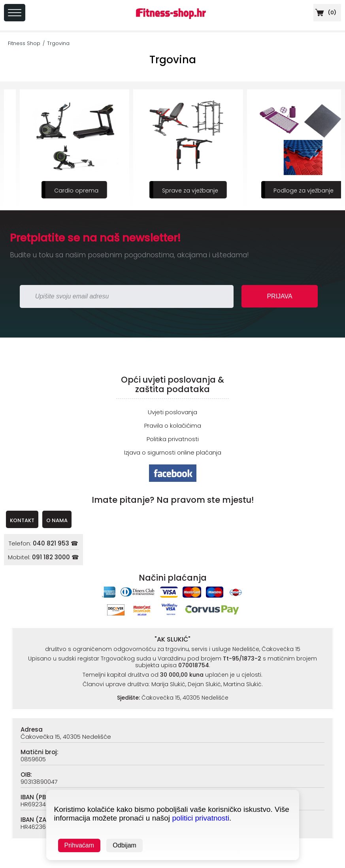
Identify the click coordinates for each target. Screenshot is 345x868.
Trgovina (58, 43)
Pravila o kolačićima (173, 426)
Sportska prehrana (61, 191)
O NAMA (57, 520)
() (325, 12)
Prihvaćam (79, 845)
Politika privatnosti (173, 439)
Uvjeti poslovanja (172, 412)
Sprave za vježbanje (288, 191)
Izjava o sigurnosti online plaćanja (173, 452)
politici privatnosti (201, 818)
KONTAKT (22, 520)
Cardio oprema (174, 191)
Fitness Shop (24, 43)
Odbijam (124, 845)
